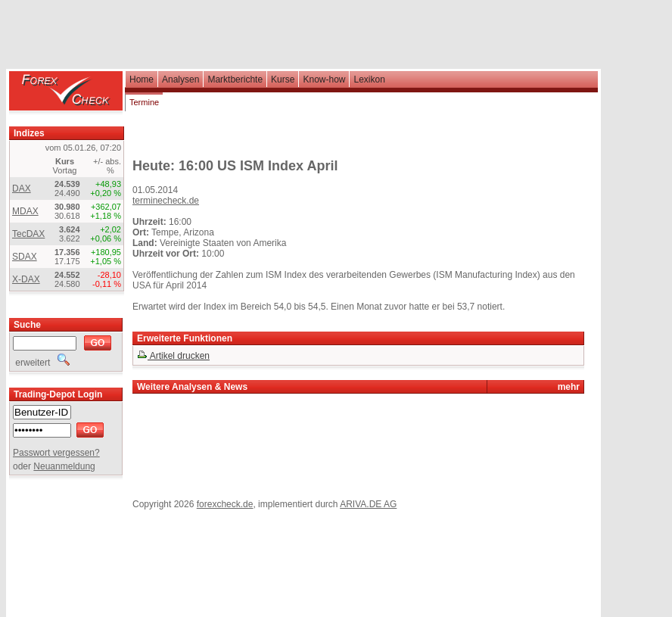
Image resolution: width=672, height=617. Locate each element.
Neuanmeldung (64, 466)
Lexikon (369, 79)
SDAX (25, 257)
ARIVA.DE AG (368, 504)
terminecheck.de (166, 201)
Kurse (283, 79)
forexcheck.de (225, 504)
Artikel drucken (173, 356)
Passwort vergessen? (56, 453)
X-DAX (26, 279)
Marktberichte (235, 79)
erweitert (41, 363)
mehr (569, 387)
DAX (22, 189)
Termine (144, 102)
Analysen (180, 79)
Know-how (324, 79)
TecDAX (28, 234)
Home (142, 79)
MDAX (25, 211)
